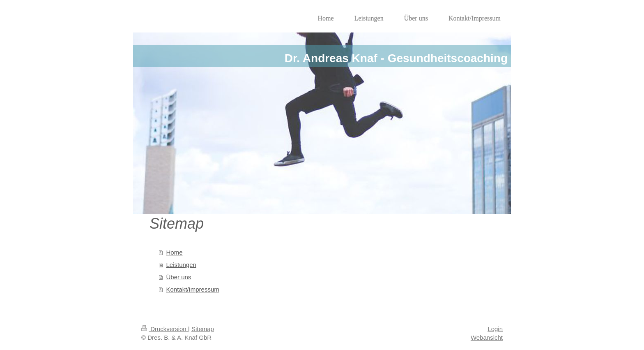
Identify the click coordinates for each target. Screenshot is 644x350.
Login (495, 329)
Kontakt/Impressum (193, 289)
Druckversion (165, 329)
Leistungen (181, 265)
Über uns (179, 277)
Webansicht (487, 337)
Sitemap (203, 329)
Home (175, 252)
